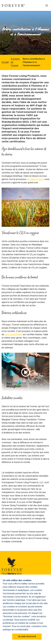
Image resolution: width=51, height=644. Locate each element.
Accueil (5, 62)
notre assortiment (13, 335)
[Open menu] (47, 5)
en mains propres (35, 179)
